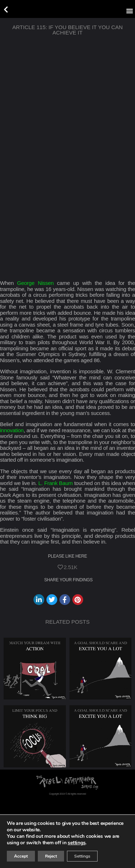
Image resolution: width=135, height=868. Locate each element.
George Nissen (35, 283)
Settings (82, 856)
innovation (12, 430)
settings (76, 843)
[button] (130, 11)
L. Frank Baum (55, 483)
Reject (51, 856)
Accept (21, 856)
